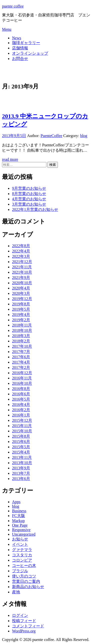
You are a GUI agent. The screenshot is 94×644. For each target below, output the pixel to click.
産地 (16, 592)
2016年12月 (22, 373)
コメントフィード (28, 626)
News (17, 38)
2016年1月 (21, 415)
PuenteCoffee (52, 136)
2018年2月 (21, 341)
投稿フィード (24, 621)
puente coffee (13, 6)
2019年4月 (21, 315)
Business (19, 511)
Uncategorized (24, 534)
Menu (7, 29)
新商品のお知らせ (28, 587)
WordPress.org (24, 631)
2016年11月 (22, 378)
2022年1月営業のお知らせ (35, 210)
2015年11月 (22, 426)
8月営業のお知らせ (29, 194)
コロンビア (22, 560)
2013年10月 (22, 463)
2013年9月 (21, 468)
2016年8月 (21, 389)
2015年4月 (21, 452)
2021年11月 (22, 267)
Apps (16, 502)
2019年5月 (21, 309)
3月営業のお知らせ (29, 204)
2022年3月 (21, 256)
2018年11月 (22, 325)
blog (84, 136)
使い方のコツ (24, 576)
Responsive (21, 530)
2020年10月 (22, 283)
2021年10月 (22, 272)
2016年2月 (21, 410)
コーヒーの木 (24, 566)
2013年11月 (22, 457)
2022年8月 (21, 246)
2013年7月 (21, 473)
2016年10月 (22, 383)
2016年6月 (21, 394)
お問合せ (20, 59)
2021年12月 (22, 262)
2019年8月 (21, 304)
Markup (18, 521)
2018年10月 (22, 330)
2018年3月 (21, 336)
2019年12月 (22, 299)
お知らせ (20, 539)
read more (10, 159)
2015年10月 (22, 431)
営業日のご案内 (26, 581)
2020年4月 (21, 288)
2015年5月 (21, 447)
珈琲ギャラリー (26, 43)
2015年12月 (22, 420)
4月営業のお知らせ (29, 199)
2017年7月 (21, 352)
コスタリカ (22, 555)
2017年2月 (21, 367)
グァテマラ (22, 550)
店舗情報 (20, 48)
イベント (20, 544)
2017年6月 (21, 357)
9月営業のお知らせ (29, 188)
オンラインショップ (30, 53)
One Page (20, 525)
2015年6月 (21, 442)
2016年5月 (21, 399)
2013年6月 (21, 479)
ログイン (20, 615)
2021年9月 (21, 278)
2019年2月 (21, 320)
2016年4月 (21, 405)
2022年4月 (21, 251)
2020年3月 (21, 293)
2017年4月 (21, 362)
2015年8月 (21, 436)
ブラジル (20, 571)
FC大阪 (19, 516)
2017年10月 (22, 346)
